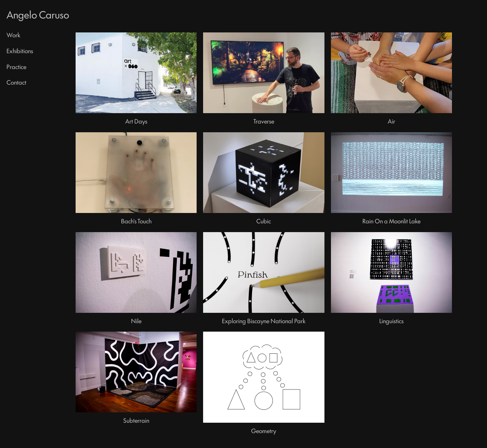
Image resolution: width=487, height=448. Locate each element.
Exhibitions (20, 51)
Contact (16, 82)
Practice (16, 66)
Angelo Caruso (38, 14)
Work (13, 35)
